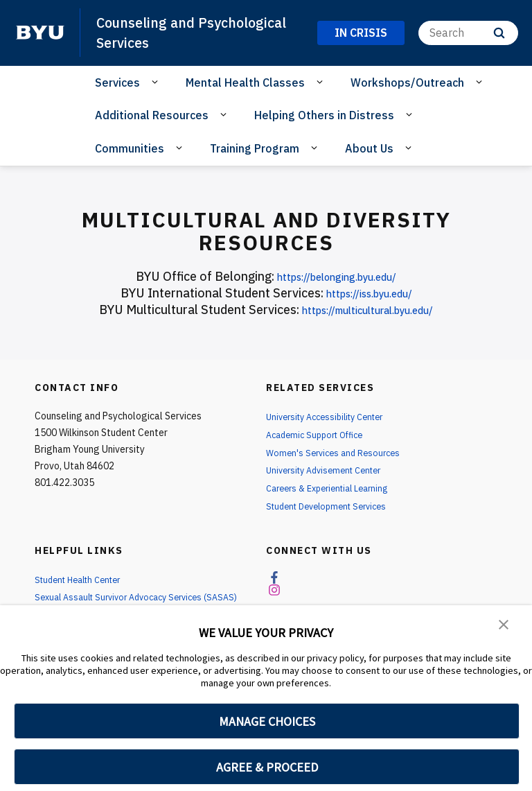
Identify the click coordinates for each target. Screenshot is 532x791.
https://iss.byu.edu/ (369, 293)
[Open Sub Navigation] (157, 82)
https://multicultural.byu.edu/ (367, 310)
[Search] (468, 33)
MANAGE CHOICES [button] (267, 721)
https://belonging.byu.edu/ (337, 276)
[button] (504, 625)
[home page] (40, 33)
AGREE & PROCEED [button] (267, 767)
